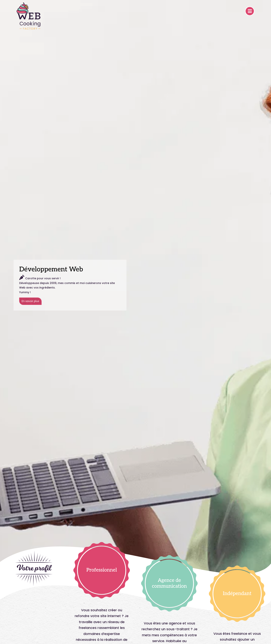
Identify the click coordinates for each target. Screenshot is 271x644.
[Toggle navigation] (250, 11)
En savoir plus (30, 301)
